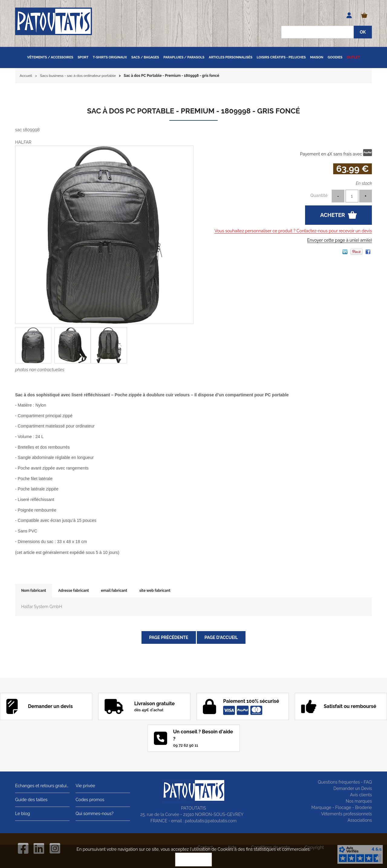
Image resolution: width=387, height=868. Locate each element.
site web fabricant (155, 591)
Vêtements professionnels (346, 814)
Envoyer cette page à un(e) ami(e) (340, 240)
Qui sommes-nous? (94, 814)
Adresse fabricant (73, 591)
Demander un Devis (353, 788)
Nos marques (359, 801)
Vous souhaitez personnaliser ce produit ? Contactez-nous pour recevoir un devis (293, 231)
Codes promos (90, 800)
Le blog (23, 814)
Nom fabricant (34, 591)
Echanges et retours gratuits (42, 786)
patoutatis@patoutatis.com (211, 821)
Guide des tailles (31, 800)
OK (193, 860)
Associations (360, 820)
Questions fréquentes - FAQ (345, 782)
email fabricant (114, 591)
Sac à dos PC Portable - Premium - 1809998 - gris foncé (193, 111)
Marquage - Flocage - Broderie (342, 807)
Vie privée (85, 786)
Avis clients (361, 795)
